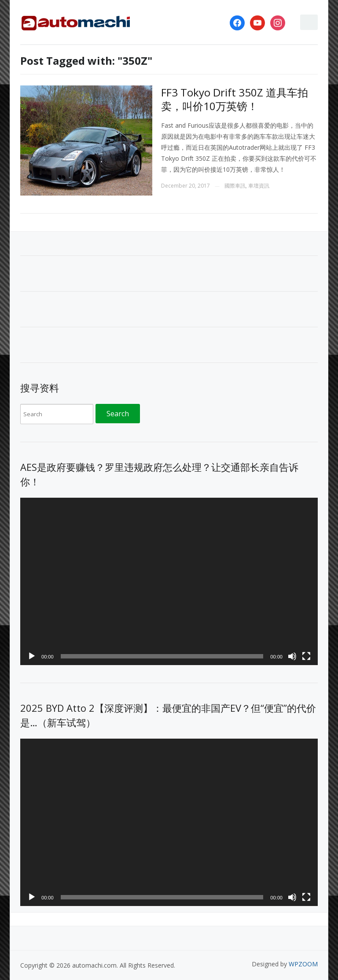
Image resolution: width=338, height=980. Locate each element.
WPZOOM (303, 964)
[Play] (32, 656)
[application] (169, 581)
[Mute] (292, 656)
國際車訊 (235, 186)
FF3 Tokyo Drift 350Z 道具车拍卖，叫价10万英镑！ (235, 99)
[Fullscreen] (306, 656)
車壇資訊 (259, 186)
